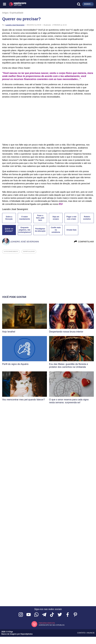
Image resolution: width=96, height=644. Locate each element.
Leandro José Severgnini (15, 25)
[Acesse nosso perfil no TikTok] (52, 615)
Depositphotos (27, 634)
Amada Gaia (71, 230)
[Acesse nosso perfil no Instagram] (21, 615)
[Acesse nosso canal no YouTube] (29, 615)
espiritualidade (29, 251)
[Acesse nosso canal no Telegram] (44, 615)
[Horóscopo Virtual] (26, 4)
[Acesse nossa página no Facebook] (68, 615)
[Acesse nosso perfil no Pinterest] (75, 615)
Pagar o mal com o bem (71, 218)
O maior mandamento (25, 218)
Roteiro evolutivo (87, 218)
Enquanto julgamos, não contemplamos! (25, 230)
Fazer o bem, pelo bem (40, 218)
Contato (82, 633)
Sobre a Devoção (9, 218)
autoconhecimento (11, 251)
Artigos (5, 13)
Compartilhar (84, 242)
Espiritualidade (17, 13)
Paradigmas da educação (40, 230)
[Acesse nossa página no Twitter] (60, 615)
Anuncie (91, 633)
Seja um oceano (56, 218)
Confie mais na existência (56, 230)
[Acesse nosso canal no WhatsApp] (36, 615)
